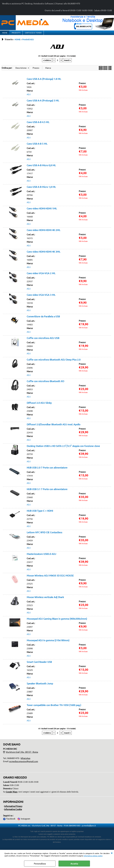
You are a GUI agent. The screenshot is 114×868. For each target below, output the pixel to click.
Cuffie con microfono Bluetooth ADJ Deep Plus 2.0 (54, 362)
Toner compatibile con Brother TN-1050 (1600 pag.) (54, 707)
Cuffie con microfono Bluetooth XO (45, 383)
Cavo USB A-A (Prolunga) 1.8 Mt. (44, 81)
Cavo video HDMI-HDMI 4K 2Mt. (44, 232)
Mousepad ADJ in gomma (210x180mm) (48, 643)
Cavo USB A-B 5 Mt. (37, 146)
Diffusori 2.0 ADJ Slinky (39, 405)
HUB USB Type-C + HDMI (40, 513)
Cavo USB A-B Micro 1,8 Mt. (41, 189)
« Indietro (47, 63)
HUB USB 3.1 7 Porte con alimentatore (47, 491)
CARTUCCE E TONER (33, 34)
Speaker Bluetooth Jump (40, 686)
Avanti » (67, 63)
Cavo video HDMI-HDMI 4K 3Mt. (44, 254)
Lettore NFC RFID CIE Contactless (44, 535)
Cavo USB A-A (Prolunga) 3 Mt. (43, 103)
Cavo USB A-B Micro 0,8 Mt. (41, 168)
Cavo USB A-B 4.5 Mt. (38, 124)
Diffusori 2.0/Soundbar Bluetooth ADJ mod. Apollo (54, 427)
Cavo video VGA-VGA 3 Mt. (41, 297)
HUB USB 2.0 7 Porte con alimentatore (47, 470)
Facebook (11, 821)
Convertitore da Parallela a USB (43, 319)
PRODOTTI (16, 34)
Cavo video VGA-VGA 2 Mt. (41, 275)
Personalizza (40, 864)
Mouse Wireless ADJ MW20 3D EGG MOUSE (50, 578)
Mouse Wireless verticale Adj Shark (45, 599)
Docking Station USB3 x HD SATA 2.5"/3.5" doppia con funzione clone (63, 448)
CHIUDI (112, 853)
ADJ (29, 97)
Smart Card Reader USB (39, 664)
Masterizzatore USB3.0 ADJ (41, 556)
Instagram (25, 821)
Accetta (74, 864)
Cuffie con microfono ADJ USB (43, 340)
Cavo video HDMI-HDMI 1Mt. (42, 211)
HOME (5, 34)
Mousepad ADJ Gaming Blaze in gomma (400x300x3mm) (57, 621)
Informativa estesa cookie (93, 856)
